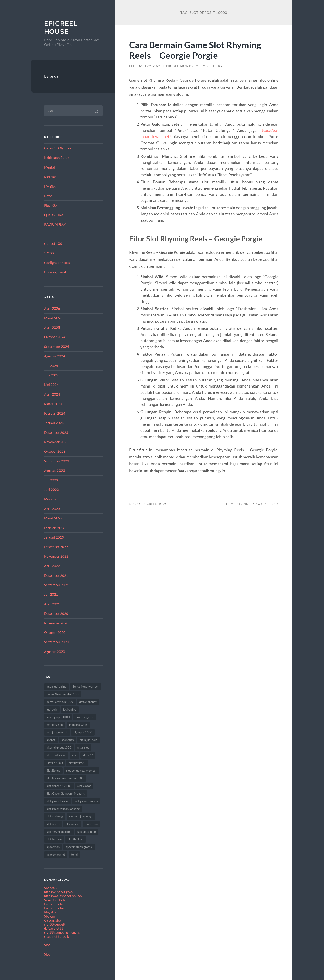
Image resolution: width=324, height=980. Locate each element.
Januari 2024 (54, 423)
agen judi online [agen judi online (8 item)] (56, 686)
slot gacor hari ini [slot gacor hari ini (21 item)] (57, 801)
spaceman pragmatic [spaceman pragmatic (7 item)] (79, 847)
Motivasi (51, 177)
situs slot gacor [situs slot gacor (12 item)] (56, 755)
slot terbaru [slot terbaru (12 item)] (54, 839)
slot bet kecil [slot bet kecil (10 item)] (77, 763)
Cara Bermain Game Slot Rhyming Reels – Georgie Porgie (195, 50)
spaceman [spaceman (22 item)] (53, 847)
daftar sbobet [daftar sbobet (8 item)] (88, 702)
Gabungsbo (52, 920)
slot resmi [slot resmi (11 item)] (91, 824)
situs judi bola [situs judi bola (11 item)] (89, 740)
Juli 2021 (51, 594)
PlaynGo (50, 205)
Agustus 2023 (55, 470)
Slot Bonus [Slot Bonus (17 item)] (53, 771)
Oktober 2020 (55, 633)
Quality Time (54, 215)
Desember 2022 (56, 547)
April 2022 (52, 566)
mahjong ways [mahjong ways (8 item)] (78, 725)
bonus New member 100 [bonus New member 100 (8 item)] (63, 694)
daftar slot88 (54, 928)
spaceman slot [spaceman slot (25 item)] (56, 855)
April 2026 (52, 308)
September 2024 (57, 347)
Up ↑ (275, 504)
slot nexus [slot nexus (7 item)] (53, 824)
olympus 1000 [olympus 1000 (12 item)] (83, 732)
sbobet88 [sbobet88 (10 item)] (68, 740)
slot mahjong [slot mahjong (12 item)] (55, 816)
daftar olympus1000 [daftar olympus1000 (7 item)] (60, 702)
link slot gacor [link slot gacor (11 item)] (85, 717)
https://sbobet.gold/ (59, 892)
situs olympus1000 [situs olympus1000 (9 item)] (59, 748)
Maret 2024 (53, 404)
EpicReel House (61, 28)
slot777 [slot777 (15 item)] (88, 755)
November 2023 (56, 442)
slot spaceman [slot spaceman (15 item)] (87, 832)
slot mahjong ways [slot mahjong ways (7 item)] (81, 816)
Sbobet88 (51, 888)
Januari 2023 (54, 537)
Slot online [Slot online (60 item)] (72, 824)
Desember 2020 (56, 613)
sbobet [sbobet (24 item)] (51, 740)
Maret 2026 (53, 318)
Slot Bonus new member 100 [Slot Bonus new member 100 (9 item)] (65, 778)
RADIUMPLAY (55, 224)
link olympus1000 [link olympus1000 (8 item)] (58, 717)
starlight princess (57, 263)
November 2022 (56, 556)
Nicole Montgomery (186, 66)
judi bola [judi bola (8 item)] (52, 709)
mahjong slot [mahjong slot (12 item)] (55, 725)
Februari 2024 (55, 413)
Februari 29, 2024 (145, 66)
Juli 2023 (51, 480)
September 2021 (57, 585)
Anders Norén (254, 504)
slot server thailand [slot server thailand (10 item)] (59, 832)
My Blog (50, 186)
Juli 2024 (51, 366)
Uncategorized (55, 272)
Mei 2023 (51, 499)
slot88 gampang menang (62, 932)
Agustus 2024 (55, 356)
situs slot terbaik (57, 936)
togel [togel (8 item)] (74, 855)
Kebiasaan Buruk (57, 158)
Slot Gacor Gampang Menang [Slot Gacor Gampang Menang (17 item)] (66, 793)
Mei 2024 (51, 385)
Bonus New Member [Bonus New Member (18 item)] (86, 686)
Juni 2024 (52, 375)
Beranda (51, 76)
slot (47, 234)
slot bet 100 (53, 243)
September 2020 (57, 642)
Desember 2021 (56, 575)
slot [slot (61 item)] (74, 755)
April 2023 (52, 509)
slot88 (49, 253)
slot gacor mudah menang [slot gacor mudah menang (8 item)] (63, 809)
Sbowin (49, 916)
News (48, 196)
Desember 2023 (56, 432)
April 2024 (52, 394)
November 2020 (56, 623)
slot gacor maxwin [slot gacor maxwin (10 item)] (86, 801)
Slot (47, 945)
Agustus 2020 (55, 652)
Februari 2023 (55, 528)
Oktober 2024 (55, 337)
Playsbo (50, 912)
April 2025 (52, 327)
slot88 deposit (55, 924)
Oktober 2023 (55, 451)
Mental (49, 167)
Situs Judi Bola (55, 900)
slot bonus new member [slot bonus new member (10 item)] (81, 771)
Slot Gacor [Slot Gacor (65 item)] (84, 786)
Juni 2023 (52, 490)
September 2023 (57, 461)
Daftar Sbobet (55, 904)
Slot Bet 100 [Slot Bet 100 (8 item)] (55, 763)
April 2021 (52, 604)
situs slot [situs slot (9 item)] (83, 748)
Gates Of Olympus (58, 148)
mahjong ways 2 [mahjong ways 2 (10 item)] (57, 732)
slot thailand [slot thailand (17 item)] (76, 839)
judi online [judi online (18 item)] (70, 709)
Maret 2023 (53, 518)
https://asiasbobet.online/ (63, 896)
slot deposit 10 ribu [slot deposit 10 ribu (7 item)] (59, 786)
